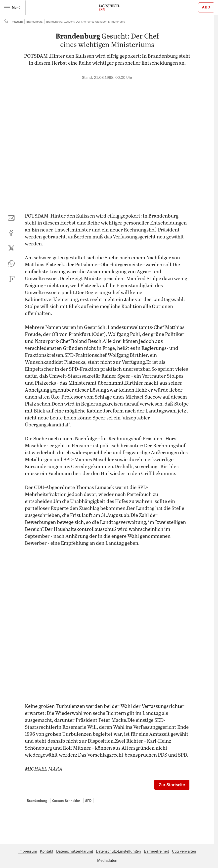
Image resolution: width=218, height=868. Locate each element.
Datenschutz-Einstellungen (118, 851)
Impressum (28, 851)
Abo (206, 7)
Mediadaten (107, 861)
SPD (88, 801)
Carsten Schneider (66, 801)
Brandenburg (37, 801)
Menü (12, 7)
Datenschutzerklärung (75, 851)
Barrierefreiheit (156, 851)
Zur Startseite (172, 785)
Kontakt (47, 851)
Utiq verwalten (184, 851)
